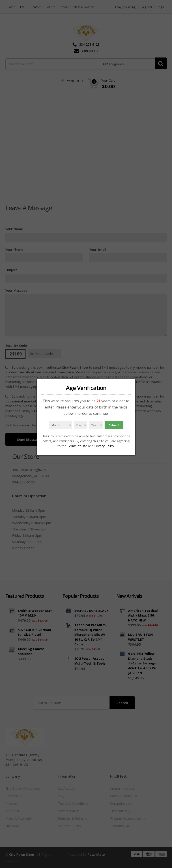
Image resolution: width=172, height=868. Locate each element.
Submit (114, 425)
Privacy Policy (104, 446)
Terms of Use (77, 446)
